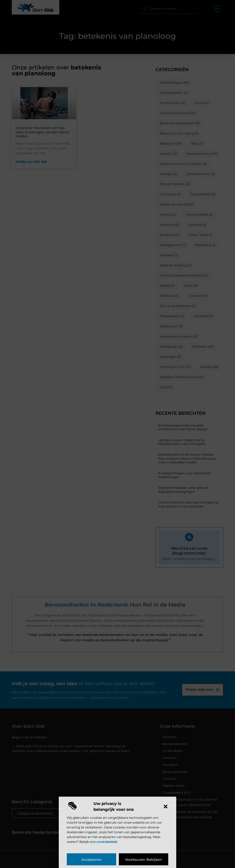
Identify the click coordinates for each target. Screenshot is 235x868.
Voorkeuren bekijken (144, 859)
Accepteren (92, 859)
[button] (166, 807)
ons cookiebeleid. (104, 842)
